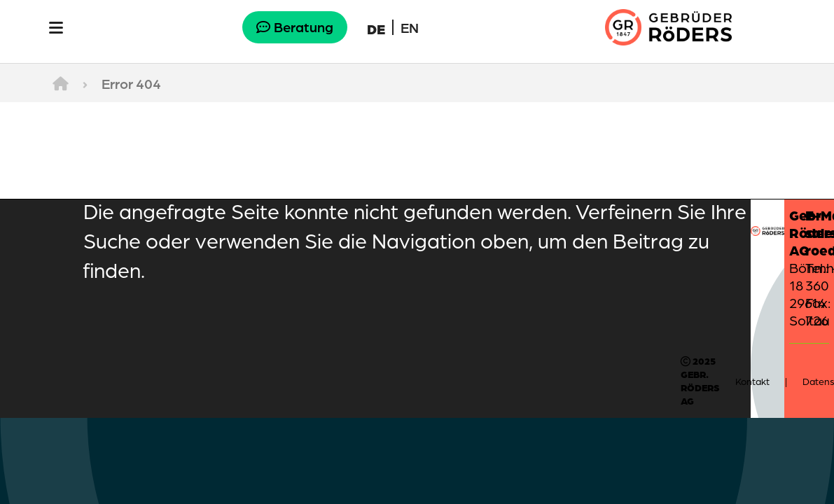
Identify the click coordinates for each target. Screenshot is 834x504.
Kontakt (752, 381)
